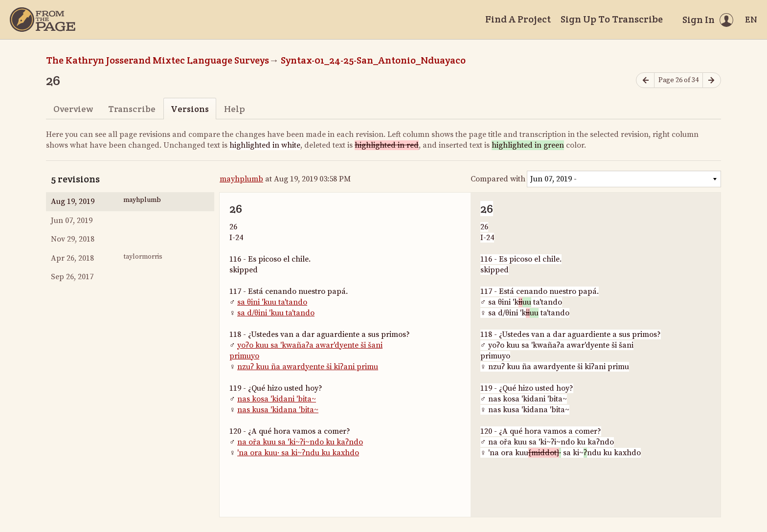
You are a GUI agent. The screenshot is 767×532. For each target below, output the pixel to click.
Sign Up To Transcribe (612, 19)
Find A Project (518, 19)
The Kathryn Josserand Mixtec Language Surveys (158, 60)
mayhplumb (241, 179)
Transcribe (132, 109)
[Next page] (712, 80)
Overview (73, 109)
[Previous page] (645, 80)
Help (235, 109)
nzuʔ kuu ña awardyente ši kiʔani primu (308, 367)
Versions (190, 109)
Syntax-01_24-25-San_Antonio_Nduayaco (373, 60)
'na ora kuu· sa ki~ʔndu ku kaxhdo (298, 453)
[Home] (43, 20)
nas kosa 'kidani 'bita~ (277, 399)
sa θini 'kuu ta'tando (272, 302)
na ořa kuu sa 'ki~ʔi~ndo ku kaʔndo (300, 442)
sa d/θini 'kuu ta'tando (276, 313)
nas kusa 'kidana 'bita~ (278, 410)
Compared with (498, 179)
